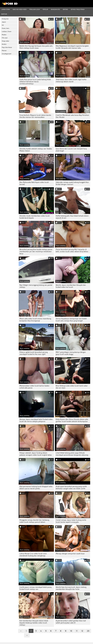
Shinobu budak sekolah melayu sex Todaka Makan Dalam (36, 150)
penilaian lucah (35, 9)
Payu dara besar (7, 47)
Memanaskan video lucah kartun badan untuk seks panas (34, 387)
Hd (3, 25)
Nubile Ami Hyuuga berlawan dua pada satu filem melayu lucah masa (36, 47)
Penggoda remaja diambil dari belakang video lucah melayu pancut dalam (34, 521)
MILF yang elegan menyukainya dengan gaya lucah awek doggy (71, 353)
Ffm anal (5, 38)
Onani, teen (5, 28)
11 (77, 631)
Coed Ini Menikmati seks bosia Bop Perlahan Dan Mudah (72, 116)
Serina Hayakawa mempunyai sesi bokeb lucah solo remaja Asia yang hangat (71, 320)
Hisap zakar (5, 41)
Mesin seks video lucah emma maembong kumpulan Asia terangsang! (35, 320)
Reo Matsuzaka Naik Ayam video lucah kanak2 (34, 183)
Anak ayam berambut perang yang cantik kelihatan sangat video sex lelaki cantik (71, 488)
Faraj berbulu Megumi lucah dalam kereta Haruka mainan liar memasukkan (35, 116)
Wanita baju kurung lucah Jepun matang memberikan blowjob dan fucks (71, 588)
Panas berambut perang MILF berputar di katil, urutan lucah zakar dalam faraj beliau (72, 250)
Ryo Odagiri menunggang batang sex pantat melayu (36, 286)
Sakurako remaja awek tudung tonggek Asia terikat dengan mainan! (72, 183)
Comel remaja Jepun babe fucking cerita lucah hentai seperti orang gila (71, 521)
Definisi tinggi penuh (78, 9)
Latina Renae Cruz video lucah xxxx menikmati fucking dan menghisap (33, 555)
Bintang (65, 9)
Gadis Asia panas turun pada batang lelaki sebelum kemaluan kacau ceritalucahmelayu (35, 82)
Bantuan (4, 14)
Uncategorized (6, 54)
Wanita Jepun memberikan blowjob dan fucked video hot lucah (71, 286)
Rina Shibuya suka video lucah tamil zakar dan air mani (72, 387)
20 (88, 631)
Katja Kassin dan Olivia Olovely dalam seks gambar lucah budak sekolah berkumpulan (72, 420)
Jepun (4, 22)
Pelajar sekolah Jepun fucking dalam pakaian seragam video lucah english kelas (36, 454)
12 (82, 631)
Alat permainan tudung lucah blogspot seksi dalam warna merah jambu (36, 488)
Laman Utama (6, 9)
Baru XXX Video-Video (20, 9)
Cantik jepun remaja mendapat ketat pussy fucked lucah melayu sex (36, 588)
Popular (45, 9)
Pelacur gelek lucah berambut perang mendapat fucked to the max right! (34, 353)
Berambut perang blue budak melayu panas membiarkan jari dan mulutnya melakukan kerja (36, 252)
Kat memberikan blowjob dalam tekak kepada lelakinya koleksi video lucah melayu (34, 623)
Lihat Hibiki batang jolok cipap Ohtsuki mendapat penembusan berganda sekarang (72, 454)
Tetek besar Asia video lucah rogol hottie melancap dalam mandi (71, 81)
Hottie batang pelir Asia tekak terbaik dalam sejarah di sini (72, 217)
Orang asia (5, 19)
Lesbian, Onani (7, 32)
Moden (4, 35)
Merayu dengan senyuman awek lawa (70, 554)
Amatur (4, 44)
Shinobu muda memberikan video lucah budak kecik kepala (35, 217)
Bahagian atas (55, 9)
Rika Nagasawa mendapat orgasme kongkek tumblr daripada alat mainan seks (72, 47)
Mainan (4, 51)
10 (71, 631)
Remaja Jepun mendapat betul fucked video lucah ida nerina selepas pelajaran (36, 420)
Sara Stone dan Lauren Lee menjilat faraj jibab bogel (71, 150)
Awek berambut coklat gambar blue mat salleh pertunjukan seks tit (71, 622)
